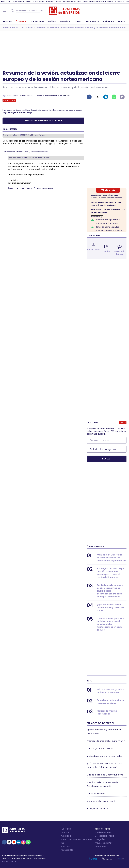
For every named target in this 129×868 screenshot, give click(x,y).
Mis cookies (100, 846)
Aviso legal (66, 836)
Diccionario (93, 422)
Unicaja (66, 1)
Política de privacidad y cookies (76, 839)
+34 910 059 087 (10, 862)
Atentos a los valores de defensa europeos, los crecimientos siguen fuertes (111, 558)
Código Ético (101, 839)
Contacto (66, 832)
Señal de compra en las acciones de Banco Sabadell (110, 229)
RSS (62, 843)
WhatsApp (28, 842)
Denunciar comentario (40, 152)
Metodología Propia (104, 836)
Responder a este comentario (17, 152)
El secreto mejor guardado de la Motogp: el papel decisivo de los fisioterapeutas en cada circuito (111, 624)
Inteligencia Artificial (98, 809)
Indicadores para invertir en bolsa (105, 756)
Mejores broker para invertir (101, 801)
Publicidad (66, 829)
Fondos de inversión (116, 1)
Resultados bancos (23, 1)
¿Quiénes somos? (103, 832)
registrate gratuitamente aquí (18, 113)
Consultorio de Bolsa (120, 253)
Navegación (4, 11)
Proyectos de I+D (103, 843)
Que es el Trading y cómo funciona (105, 775)
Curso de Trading (96, 794)
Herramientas (94, 235)
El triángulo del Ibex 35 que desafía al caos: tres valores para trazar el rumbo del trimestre (111, 573)
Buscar (13, 11)
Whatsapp (114, 97)
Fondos (107, 251)
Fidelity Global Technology (44, 1)
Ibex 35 (73, 1)
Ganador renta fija (85, 1)
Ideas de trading (97, 217)
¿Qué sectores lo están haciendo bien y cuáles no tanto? (110, 607)
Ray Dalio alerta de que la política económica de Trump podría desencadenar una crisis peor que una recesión (110, 591)
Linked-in (106, 97)
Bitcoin (59, 1)
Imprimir (122, 97)
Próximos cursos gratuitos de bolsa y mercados (111, 691)
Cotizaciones (93, 249)
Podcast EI (66, 846)
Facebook (89, 97)
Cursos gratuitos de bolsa (101, 748)
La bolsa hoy (9, 1)
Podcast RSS (67, 850)
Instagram (23, 842)
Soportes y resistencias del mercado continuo (111, 702)
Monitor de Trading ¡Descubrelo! (107, 712)
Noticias (67, 96)
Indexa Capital (100, 1)
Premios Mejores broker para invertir (106, 741)
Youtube (14, 842)
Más (122, 423)
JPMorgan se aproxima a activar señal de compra (108, 221)
